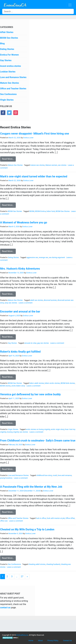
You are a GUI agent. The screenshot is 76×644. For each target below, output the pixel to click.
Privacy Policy (53, 640)
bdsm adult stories (37, 383)
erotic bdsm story (18, 386)
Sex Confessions (8, 94)
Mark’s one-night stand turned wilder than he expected (34, 176)
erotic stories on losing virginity (38, 429)
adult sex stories (37, 300)
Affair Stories (7, 32)
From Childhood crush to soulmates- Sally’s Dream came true (38, 441)
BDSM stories (5, 386)
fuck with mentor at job (56, 518)
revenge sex (43, 257)
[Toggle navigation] (70, 5)
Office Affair (70, 518)
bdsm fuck (51, 211)
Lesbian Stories (8, 72)
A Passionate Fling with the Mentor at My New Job (31, 487)
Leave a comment (25, 303)
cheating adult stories (37, 564)
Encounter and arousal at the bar (20, 311)
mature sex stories (37, 165)
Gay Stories (6, 60)
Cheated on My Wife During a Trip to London (27, 529)
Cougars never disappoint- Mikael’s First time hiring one (35, 134)
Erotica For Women (9, 55)
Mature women (51, 165)
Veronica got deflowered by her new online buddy (30, 394)
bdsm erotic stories (52, 383)
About (40, 640)
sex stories (62, 165)
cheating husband (53, 564)
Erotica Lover (28, 138)
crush (55, 475)
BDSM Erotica (40, 211)
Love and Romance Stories (13, 77)
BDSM (32, 211)
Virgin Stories (7, 100)
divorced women (50, 300)
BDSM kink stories (68, 383)
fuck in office (41, 518)
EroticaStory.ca (22, 635)
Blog (2, 43)
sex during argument (57, 257)
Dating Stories (7, 49)
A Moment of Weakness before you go (24, 222)
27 (22, 576)
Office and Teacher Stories (13, 89)
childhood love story (44, 475)
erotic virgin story (58, 429)
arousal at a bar (30, 343)
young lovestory (6, 478)
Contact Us (67, 640)
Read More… (8, 159)
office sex (4, 521)
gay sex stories (43, 343)
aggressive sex (32, 257)
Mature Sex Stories (10, 83)
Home (31, 640)
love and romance (65, 475)
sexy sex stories (11, 303)
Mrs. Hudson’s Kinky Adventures (20, 269)
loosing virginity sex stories (17, 432)
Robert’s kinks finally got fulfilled (20, 352)
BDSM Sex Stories (9, 38)
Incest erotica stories (10, 66)
